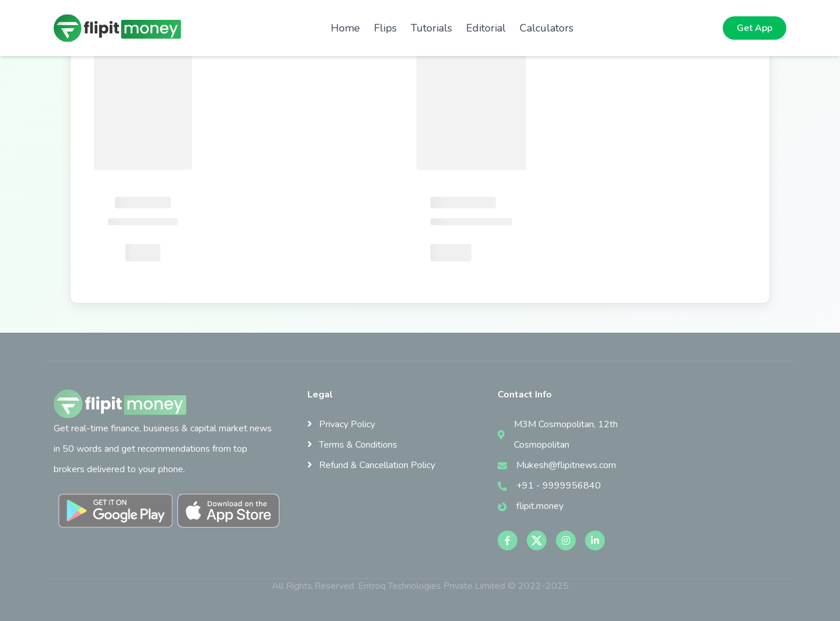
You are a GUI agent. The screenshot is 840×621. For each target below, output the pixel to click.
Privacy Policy (341, 424)
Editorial (486, 28)
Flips (385, 28)
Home (345, 28)
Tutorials (431, 28)
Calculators (547, 28)
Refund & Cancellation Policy (371, 465)
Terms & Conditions (352, 445)
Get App (755, 28)
